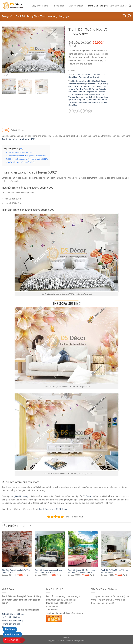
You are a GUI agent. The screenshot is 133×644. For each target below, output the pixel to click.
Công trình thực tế (118, 6)
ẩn (21, 149)
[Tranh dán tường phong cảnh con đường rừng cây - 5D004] (50, 549)
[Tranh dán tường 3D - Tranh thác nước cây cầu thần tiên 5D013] (83, 549)
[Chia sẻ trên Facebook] (71, 111)
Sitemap (67, 638)
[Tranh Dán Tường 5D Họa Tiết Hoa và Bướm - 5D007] (116, 549)
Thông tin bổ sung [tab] (18, 130)
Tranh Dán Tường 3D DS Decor (53, 509)
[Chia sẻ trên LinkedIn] (90, 111)
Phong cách (60, 6)
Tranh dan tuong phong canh (94, 94)
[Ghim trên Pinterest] (85, 111)
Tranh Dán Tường (97, 6)
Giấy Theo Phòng (41, 6)
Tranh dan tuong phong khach (79, 97)
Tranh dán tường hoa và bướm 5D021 (19, 139)
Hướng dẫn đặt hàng (11, 617)
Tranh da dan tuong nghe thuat (91, 86)
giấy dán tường (21, 496)
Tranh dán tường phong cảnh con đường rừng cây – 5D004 (48, 571)
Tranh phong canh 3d (80, 100)
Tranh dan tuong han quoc (87, 92)
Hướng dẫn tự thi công (12, 621)
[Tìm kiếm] (130, 6)
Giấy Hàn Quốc (77, 6)
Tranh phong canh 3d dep (97, 100)
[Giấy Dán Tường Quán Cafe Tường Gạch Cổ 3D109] (17, 549)
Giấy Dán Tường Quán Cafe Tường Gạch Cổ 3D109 (16, 571)
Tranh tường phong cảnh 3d (88, 102)
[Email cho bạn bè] (80, 111)
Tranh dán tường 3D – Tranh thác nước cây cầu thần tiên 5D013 (81, 571)
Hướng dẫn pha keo (11, 624)
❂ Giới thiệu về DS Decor (13, 614)
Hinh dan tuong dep (93, 84)
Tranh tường (73, 102)
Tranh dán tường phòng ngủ (54, 16)
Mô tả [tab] (6, 130)
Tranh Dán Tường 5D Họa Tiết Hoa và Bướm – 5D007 (116, 571)
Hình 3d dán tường (99, 81)
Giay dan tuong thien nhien (82, 81)
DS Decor (87, 496)
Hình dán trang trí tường (77, 84)
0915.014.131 (11, 640)
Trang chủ (7, 16)
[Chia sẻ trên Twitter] (76, 111)
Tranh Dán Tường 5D (26, 16)
